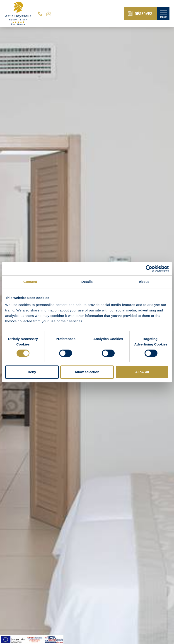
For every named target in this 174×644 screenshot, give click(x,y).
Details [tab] (87, 282)
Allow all (142, 372)
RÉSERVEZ (140, 13)
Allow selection (87, 372)
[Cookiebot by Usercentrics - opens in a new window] (149, 269)
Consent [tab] (30, 282)
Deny (32, 372)
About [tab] (144, 282)
